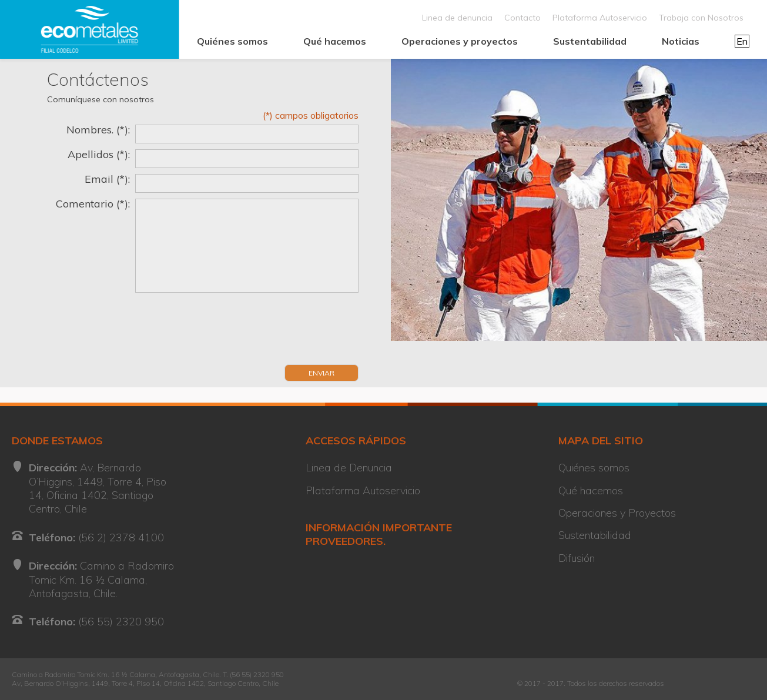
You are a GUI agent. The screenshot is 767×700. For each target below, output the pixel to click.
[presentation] (136, 332)
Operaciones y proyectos (460, 41)
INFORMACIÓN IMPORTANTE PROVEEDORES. (379, 534)
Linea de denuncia (457, 18)
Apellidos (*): (99, 155)
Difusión (577, 558)
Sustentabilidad (590, 41)
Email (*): (107, 179)
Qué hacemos (335, 41)
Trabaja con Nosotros (701, 18)
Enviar (321, 373)
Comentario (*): (93, 204)
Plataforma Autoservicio (600, 18)
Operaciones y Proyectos (617, 513)
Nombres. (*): (98, 130)
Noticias (681, 41)
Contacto (523, 18)
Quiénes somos (232, 41)
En (742, 41)
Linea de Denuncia (349, 468)
